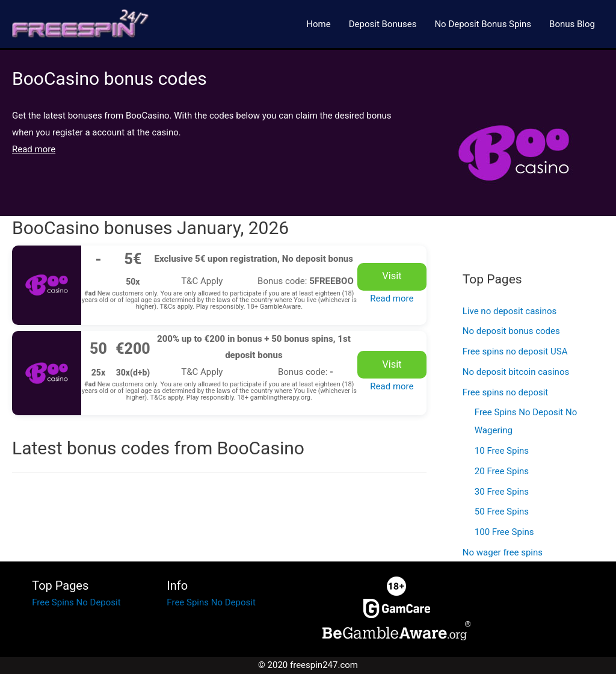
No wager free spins (503, 552)
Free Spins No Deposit (76, 602)
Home (318, 24)
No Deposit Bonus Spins (483, 24)
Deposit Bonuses (383, 24)
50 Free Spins (502, 512)
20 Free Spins (502, 471)
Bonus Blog (572, 24)
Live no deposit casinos (510, 311)
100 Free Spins (504, 532)
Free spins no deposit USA (515, 351)
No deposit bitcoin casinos (516, 372)
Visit (392, 276)
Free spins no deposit (505, 392)
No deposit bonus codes (511, 331)
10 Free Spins (502, 451)
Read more (392, 298)
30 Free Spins (502, 492)
